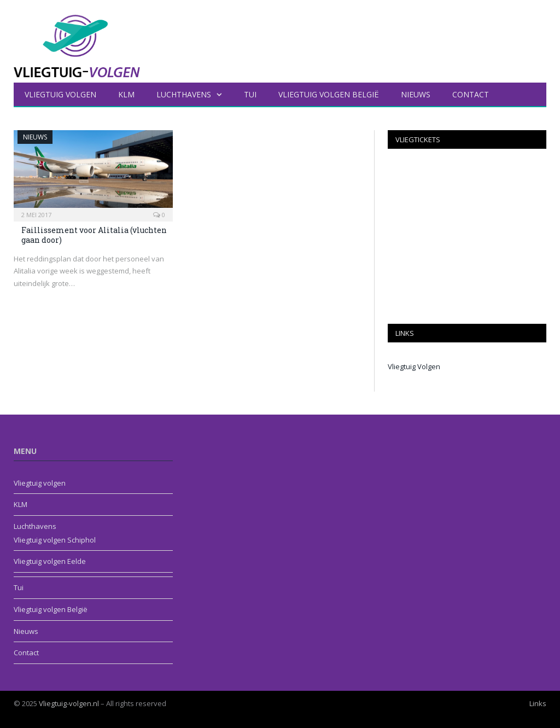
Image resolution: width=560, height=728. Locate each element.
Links (538, 703)
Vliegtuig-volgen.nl (69, 703)
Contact (471, 94)
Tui (250, 94)
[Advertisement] (467, 236)
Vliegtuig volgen (60, 94)
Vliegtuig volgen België (329, 94)
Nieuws (416, 94)
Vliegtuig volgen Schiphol (55, 540)
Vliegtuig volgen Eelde (50, 561)
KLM (126, 94)
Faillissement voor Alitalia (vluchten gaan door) (94, 235)
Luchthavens (184, 94)
